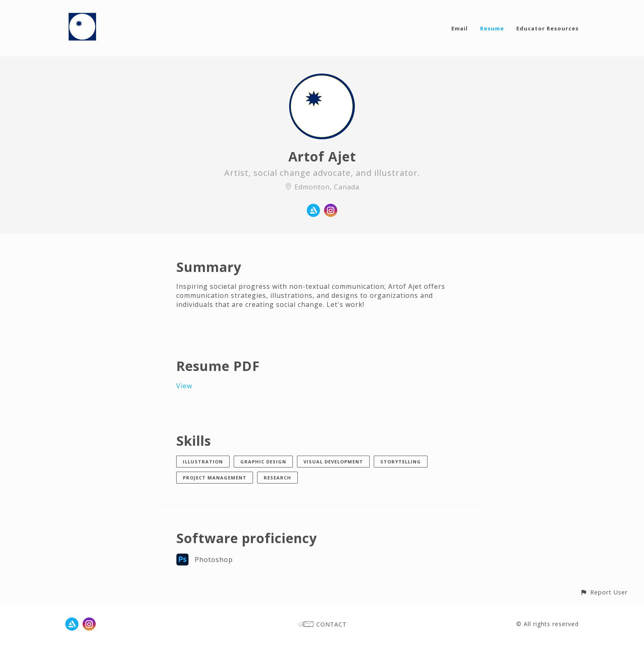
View (184, 386)
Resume (492, 28)
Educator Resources (547, 28)
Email (460, 28)
